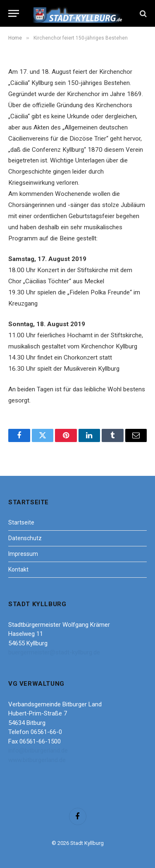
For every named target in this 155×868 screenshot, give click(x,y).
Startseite (21, 522)
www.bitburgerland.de (37, 760)
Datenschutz (25, 538)
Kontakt (18, 569)
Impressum (23, 554)
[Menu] (14, 13)
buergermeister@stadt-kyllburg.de (54, 652)
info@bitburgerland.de (38, 750)
